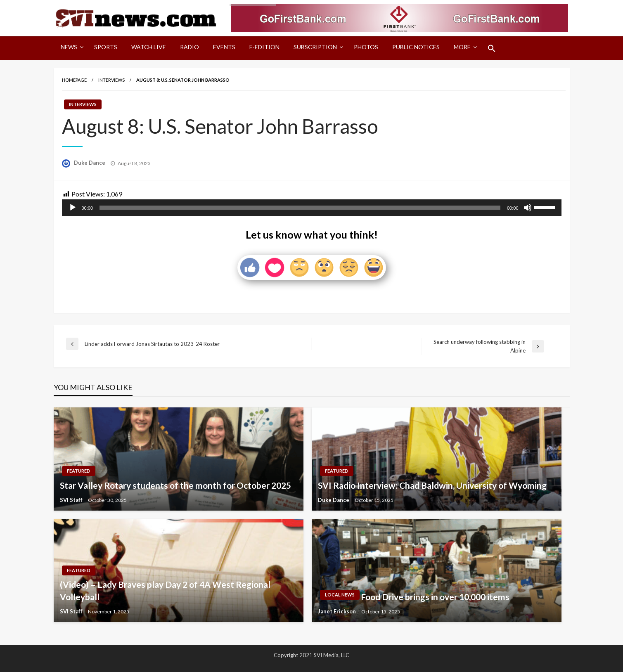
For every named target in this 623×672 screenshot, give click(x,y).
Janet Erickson (338, 611)
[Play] (73, 208)
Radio (190, 47)
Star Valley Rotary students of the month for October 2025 (175, 485)
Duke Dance (90, 163)
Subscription (315, 47)
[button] (492, 48)
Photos (366, 47)
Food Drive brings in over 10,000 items (435, 597)
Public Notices (416, 47)
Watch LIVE (149, 47)
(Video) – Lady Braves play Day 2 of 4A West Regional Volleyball (165, 590)
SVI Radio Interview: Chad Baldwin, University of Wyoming (432, 485)
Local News (340, 595)
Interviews (111, 80)
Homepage (74, 80)
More (462, 47)
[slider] (300, 208)
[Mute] (528, 208)
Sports (106, 47)
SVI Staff (72, 500)
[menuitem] (70, 48)
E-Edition (264, 47)
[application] (312, 208)
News (69, 47)
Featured (79, 471)
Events (224, 47)
